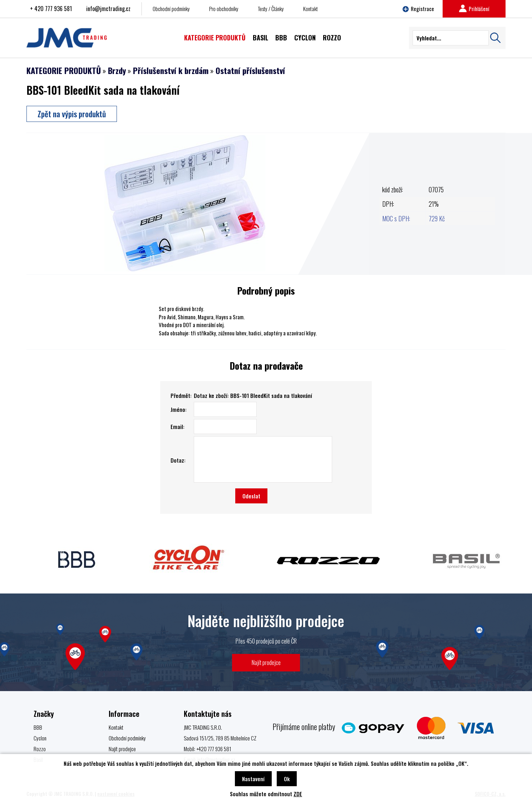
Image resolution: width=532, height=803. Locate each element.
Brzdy (117, 70)
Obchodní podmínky (171, 9)
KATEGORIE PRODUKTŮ (64, 70)
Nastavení (253, 779)
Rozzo (40, 749)
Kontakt (311, 9)
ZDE (298, 794)
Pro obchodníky (224, 9)
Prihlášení (474, 9)
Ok (287, 779)
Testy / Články (271, 9)
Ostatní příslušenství (250, 70)
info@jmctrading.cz (108, 9)
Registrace (418, 9)
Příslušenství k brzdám (171, 70)
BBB (38, 727)
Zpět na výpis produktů (72, 114)
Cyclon (40, 738)
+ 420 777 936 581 (51, 9)
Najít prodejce (266, 662)
